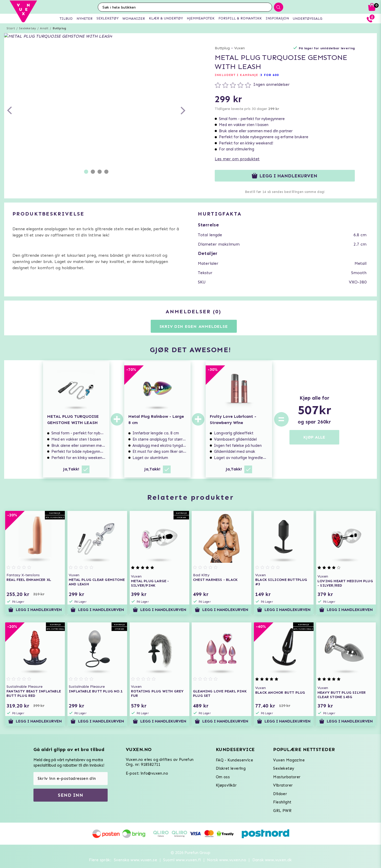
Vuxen (240, 48)
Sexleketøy (27, 28)
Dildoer (280, 794)
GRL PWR (282, 811)
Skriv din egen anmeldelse (194, 326)
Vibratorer (283, 785)
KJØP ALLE (314, 437)
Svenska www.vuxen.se (136, 860)
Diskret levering (231, 768)
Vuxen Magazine (289, 760)
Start (11, 28)
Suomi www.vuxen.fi (182, 860)
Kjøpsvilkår (226, 785)
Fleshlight (282, 802)
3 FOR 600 (270, 75)
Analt (44, 28)
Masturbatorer (287, 777)
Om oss (223, 777)
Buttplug (60, 28)
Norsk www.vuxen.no (227, 860)
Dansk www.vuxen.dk (272, 860)
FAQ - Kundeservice (234, 760)
